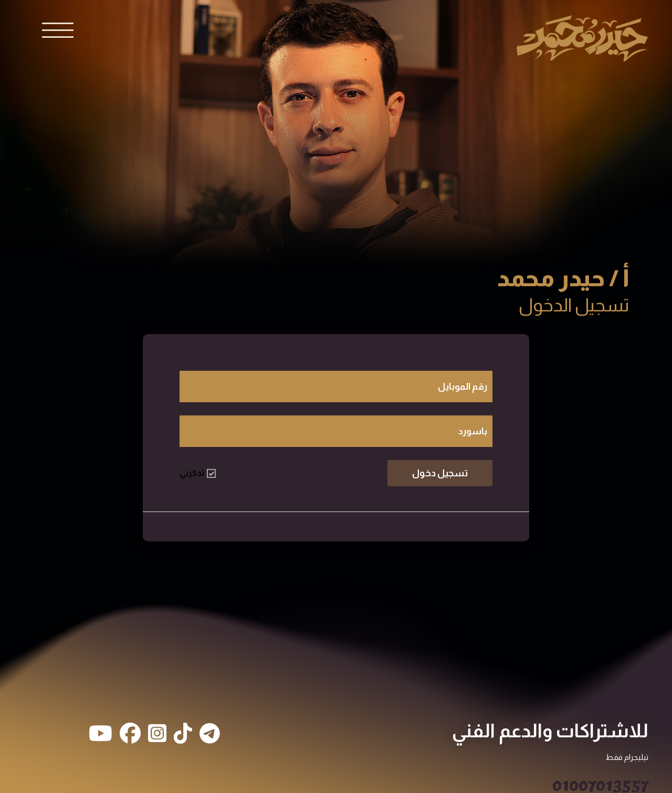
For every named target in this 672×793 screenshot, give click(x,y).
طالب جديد (336, 525)
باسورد (473, 431)
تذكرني (198, 473)
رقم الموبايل (463, 387)
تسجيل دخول (440, 473)
